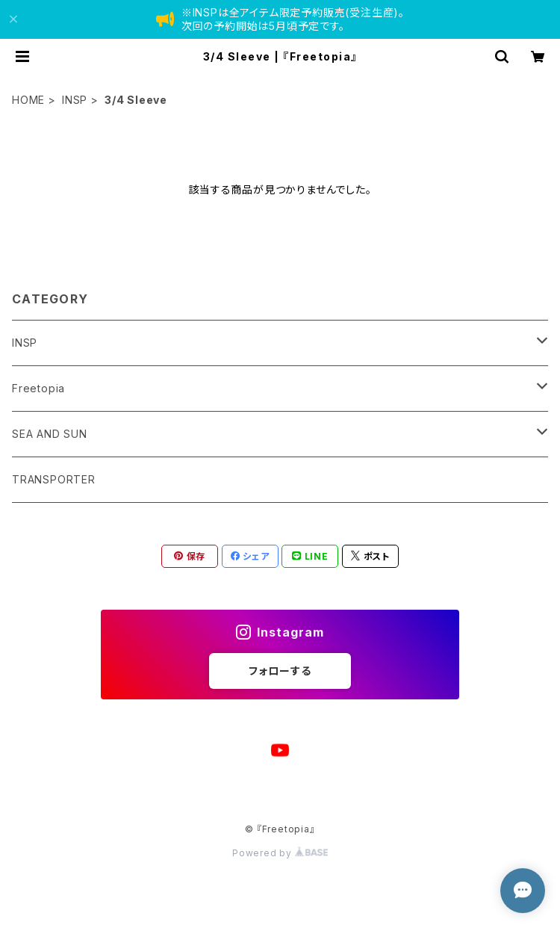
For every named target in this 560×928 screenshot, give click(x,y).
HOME (28, 100)
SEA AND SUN (50, 434)
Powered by (280, 853)
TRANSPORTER (54, 479)
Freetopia (38, 388)
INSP (75, 100)
